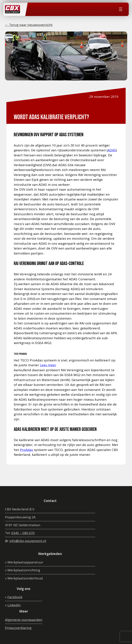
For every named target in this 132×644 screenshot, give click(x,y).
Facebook (15, 597)
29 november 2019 (104, 97)
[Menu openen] (121, 9)
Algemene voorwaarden (24, 620)
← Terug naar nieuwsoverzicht (29, 25)
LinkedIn (14, 605)
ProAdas (26, 450)
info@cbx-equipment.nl (28, 541)
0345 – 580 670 (23, 533)
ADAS (112, 150)
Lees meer (48, 365)
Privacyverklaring (18, 628)
